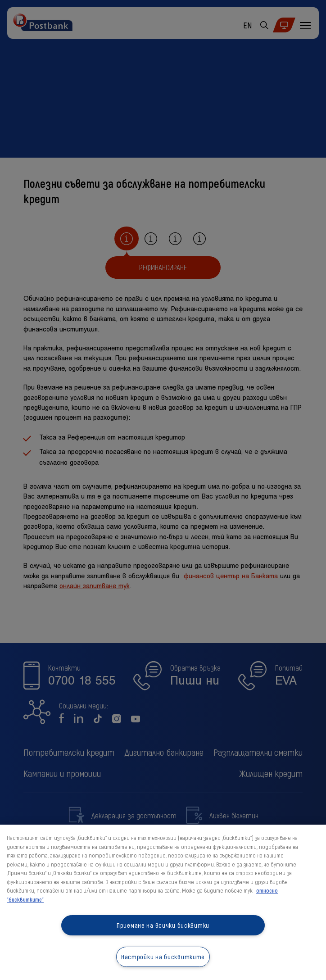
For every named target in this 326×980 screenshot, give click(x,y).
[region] (163, 902)
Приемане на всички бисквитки (163, 925)
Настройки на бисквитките (163, 957)
